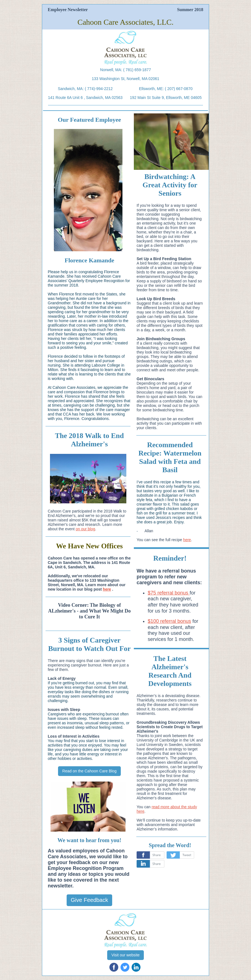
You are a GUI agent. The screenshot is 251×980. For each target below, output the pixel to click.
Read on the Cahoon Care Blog (89, 771)
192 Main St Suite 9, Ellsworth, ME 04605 (166, 98)
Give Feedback (90, 900)
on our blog (85, 529)
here (107, 589)
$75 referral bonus (169, 593)
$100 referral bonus (169, 621)
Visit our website (125, 955)
